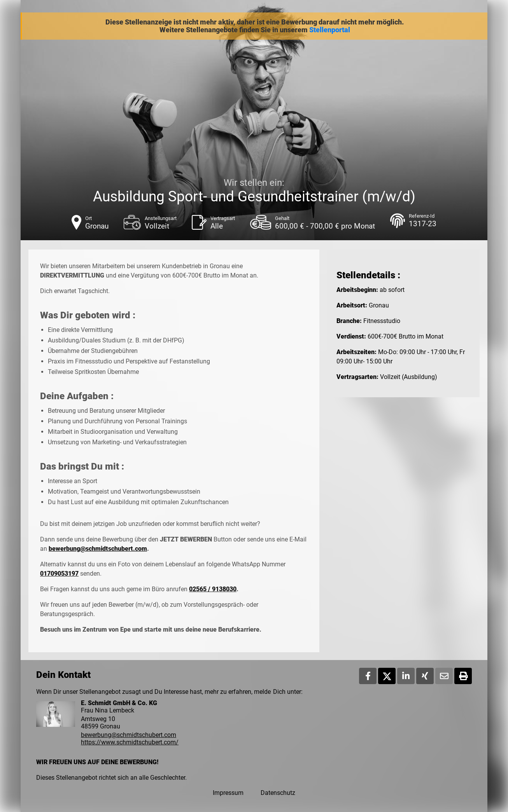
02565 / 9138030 (213, 589)
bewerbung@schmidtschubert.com (98, 549)
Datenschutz (278, 793)
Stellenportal (330, 30)
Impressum (228, 793)
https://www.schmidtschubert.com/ (130, 742)
